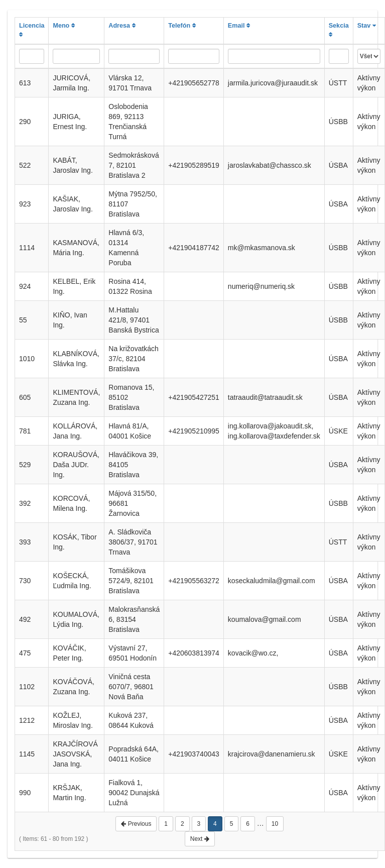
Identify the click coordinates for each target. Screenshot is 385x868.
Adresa (122, 26)
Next (200, 839)
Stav (367, 26)
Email (239, 26)
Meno (63, 26)
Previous (136, 824)
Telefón (182, 26)
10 (275, 824)
